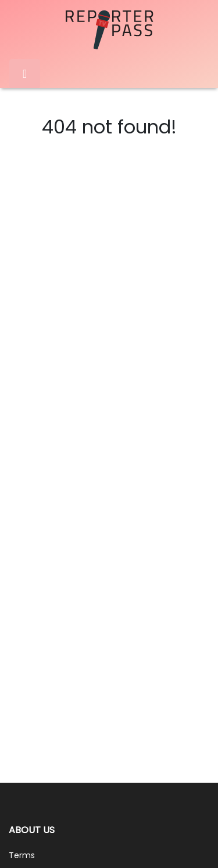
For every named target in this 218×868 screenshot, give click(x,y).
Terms (22, 855)
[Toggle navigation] (25, 74)
